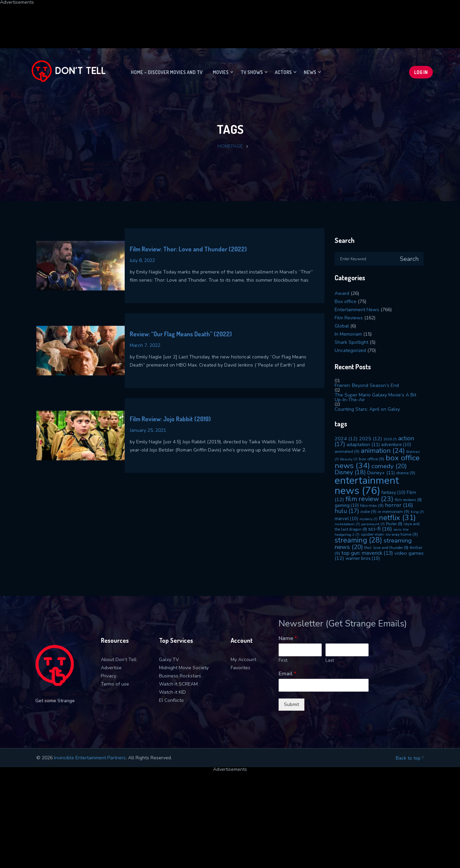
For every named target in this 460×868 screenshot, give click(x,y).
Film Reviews (349, 318)
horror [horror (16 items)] (399, 505)
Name (288, 639)
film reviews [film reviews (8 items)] (408, 500)
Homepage (230, 146)
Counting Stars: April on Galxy (367, 409)
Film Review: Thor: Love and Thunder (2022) (188, 249)
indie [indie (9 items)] (368, 511)
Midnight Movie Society (184, 668)
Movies (221, 72)
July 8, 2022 (142, 260)
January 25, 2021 (148, 430)
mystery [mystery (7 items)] (368, 519)
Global (342, 326)
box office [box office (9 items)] (371, 459)
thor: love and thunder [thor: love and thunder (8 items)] (386, 548)
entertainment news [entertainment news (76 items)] (367, 485)
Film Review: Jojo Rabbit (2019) (170, 419)
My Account (243, 660)
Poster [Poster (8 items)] (394, 524)
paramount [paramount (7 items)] (373, 524)
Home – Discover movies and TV (167, 72)
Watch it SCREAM (178, 684)
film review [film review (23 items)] (369, 499)
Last (330, 661)
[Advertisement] (165, 20)
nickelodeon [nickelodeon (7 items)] (347, 524)
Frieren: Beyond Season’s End (367, 385)
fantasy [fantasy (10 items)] (393, 493)
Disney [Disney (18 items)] (350, 472)
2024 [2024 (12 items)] (346, 439)
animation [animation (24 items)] (383, 451)
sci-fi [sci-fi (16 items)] (380, 529)
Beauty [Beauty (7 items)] (349, 459)
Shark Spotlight (351, 342)
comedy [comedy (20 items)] (389, 466)
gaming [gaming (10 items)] (347, 506)
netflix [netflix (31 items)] (397, 518)
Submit (291, 704)
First (283, 661)
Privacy (109, 676)
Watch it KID (172, 692)
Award (342, 293)
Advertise (111, 668)
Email (287, 674)
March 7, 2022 (145, 345)
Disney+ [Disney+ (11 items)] (381, 473)
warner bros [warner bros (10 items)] (363, 559)
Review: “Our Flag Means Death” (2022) (181, 334)
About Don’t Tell (119, 660)
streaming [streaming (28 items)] (358, 540)
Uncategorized (350, 350)
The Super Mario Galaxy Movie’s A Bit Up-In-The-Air (375, 397)
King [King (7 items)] (417, 512)
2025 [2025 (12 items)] (371, 439)
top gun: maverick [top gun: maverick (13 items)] (367, 553)
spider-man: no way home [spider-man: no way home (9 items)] (389, 534)
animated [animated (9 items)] (347, 451)
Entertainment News (357, 310)
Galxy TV (169, 660)
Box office (346, 302)
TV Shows (252, 72)
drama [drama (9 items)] (406, 473)
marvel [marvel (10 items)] (346, 519)
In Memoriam (348, 334)
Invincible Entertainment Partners (90, 758)
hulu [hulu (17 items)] (347, 511)
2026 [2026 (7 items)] (390, 439)
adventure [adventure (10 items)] (396, 445)
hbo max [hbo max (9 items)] (372, 505)
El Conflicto (171, 700)
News (310, 72)
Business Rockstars (180, 676)
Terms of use (115, 684)
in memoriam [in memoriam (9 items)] (394, 511)
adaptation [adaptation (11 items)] (363, 445)
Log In (421, 72)
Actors (283, 72)
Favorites (241, 668)
